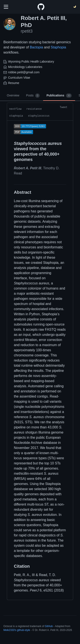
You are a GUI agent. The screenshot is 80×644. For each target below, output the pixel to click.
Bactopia (36, 47)
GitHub (49, 626)
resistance (34, 109)
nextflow (15, 109)
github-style (24, 630)
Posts (33, 96)
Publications (59, 96)
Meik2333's (10, 630)
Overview (13, 95)
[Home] (41, 7)
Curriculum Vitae (19, 78)
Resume (14, 83)
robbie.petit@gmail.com (24, 72)
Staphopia (58, 47)
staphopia (16, 116)
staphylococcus (39, 116)
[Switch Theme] (75, 7)
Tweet (64, 107)
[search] (6, 7)
